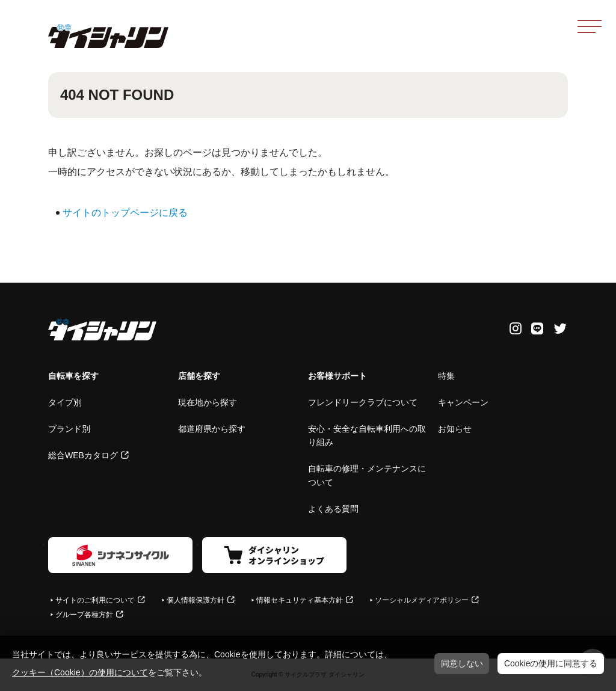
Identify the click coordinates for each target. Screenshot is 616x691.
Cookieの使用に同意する (551, 663)
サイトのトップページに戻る (125, 213)
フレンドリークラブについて (363, 402)
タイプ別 (65, 402)
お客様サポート (337, 376)
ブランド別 (69, 429)
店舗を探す (199, 376)
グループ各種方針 (84, 615)
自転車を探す (73, 376)
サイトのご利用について (95, 600)
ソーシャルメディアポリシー (422, 600)
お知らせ (455, 429)
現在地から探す (208, 402)
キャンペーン (463, 402)
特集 (446, 376)
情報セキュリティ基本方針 (300, 600)
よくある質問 (333, 509)
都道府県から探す (212, 429)
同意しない (462, 663)
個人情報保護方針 (196, 600)
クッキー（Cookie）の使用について (80, 672)
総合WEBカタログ (83, 455)
